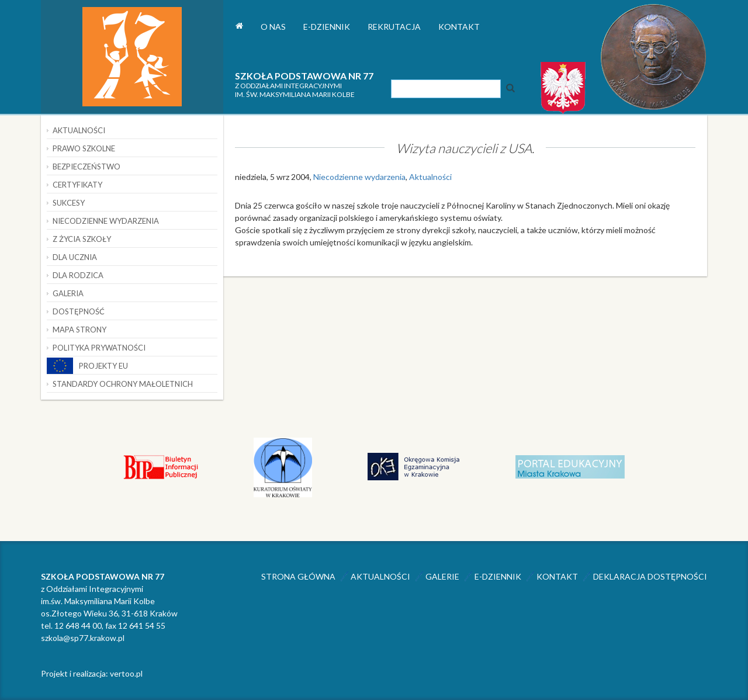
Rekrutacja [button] (394, 27)
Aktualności (430, 177)
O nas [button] (273, 27)
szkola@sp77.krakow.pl (83, 638)
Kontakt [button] (459, 27)
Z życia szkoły (82, 239)
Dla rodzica (78, 275)
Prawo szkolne (84, 148)
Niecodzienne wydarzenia (359, 177)
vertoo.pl (126, 673)
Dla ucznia (75, 257)
